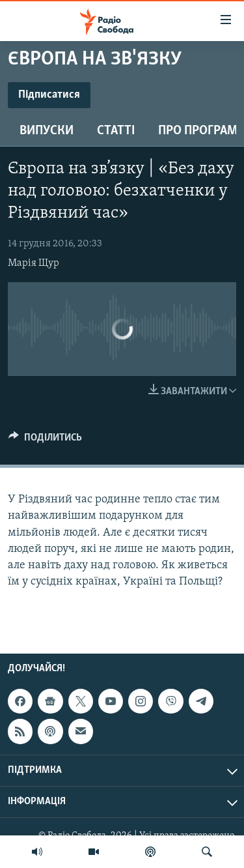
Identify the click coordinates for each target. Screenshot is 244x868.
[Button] (45, 441)
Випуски (47, 131)
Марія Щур (34, 263)
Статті (116, 131)
